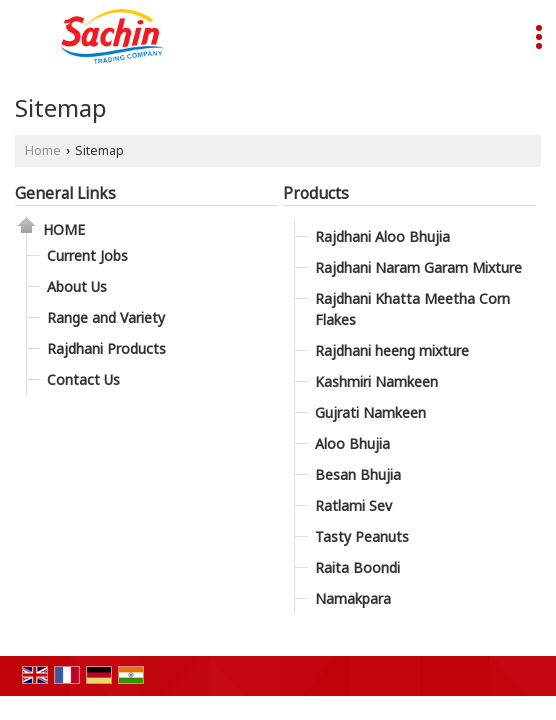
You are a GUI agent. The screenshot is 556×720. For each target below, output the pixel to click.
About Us (77, 286)
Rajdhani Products (106, 348)
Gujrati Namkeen (370, 412)
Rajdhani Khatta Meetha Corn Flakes (412, 309)
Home (43, 150)
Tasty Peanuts (362, 536)
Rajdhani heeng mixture (392, 350)
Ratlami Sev (353, 505)
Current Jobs (87, 255)
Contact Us (83, 379)
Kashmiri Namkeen (376, 381)
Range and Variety (106, 317)
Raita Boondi (357, 567)
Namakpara (353, 598)
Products (316, 193)
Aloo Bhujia (352, 443)
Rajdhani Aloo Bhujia (382, 236)
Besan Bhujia (358, 474)
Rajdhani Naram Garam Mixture (418, 267)
